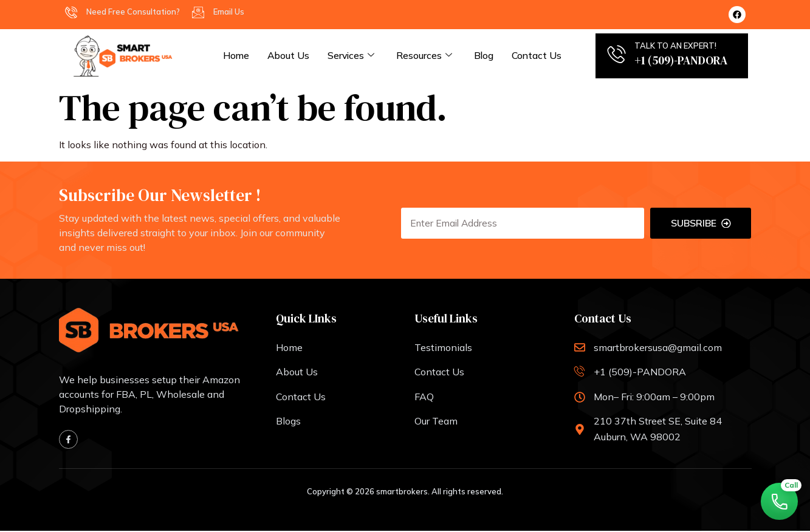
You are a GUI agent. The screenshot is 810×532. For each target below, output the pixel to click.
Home (237, 55)
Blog (487, 55)
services (353, 56)
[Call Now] (778, 500)
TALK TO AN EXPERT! (675, 46)
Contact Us (541, 55)
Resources (427, 56)
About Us (290, 55)
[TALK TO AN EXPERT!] (616, 54)
